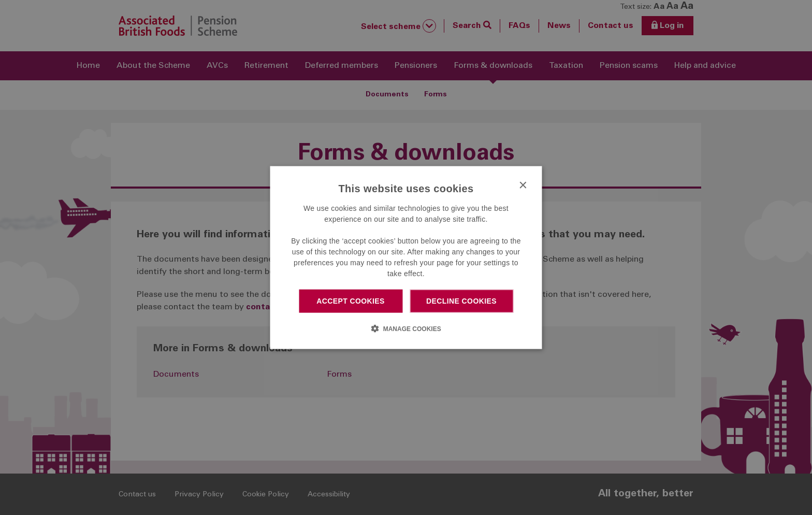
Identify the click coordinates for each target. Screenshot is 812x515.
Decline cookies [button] (461, 301)
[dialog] (406, 258)
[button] (406, 328)
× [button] (523, 186)
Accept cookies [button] (351, 301)
